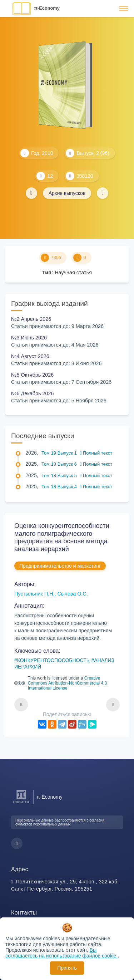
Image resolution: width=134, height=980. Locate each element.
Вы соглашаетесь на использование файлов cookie (61, 953)
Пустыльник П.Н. (34, 594)
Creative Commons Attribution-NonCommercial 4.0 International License (67, 683)
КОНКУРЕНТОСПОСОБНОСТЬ (53, 660)
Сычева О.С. (72, 594)
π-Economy (47, 8)
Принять (67, 968)
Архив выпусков (67, 193)
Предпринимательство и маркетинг (60, 566)
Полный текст (96, 453)
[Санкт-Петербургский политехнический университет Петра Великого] (21, 803)
